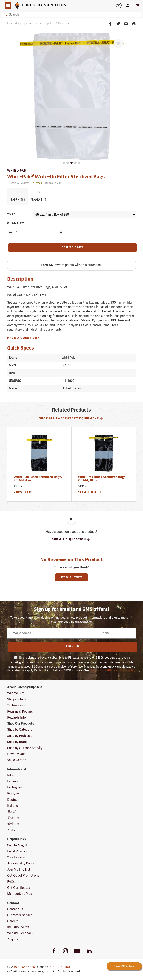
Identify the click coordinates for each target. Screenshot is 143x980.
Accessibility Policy (21, 863)
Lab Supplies (47, 23)
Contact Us (15, 909)
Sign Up (72, 647)
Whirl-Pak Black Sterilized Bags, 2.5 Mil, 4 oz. (38, 479)
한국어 (12, 830)
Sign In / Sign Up (19, 845)
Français (13, 794)
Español (13, 781)
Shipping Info (16, 699)
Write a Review (71, 577)
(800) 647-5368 (24, 967)
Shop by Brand (17, 742)
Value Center (16, 760)
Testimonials (16, 706)
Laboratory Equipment (21, 23)
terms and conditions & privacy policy (112, 671)
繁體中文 (13, 824)
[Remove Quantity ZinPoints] (10, 233)
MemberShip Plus (20, 894)
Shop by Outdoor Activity (25, 748)
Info (10, 775)
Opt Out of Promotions (23, 876)
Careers (13, 921)
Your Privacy (16, 857)
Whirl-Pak (17, 171)
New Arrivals (16, 754)
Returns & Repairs (20, 712)
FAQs (11, 882)
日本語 (12, 812)
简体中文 (13, 818)
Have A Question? (23, 338)
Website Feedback (20, 933)
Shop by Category (20, 730)
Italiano (13, 806)
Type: (12, 215)
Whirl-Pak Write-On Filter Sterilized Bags (56, 177)
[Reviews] (18, 183)
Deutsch (13, 800)
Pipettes (64, 23)
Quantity (16, 224)
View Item (25, 492)
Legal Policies (17, 851)
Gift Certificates (19, 888)
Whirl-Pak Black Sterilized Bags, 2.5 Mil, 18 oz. (102, 479)
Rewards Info (16, 718)
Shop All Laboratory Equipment (71, 419)
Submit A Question (71, 540)
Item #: (53, 183)
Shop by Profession (21, 736)
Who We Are (16, 693)
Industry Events (18, 927)
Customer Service (20, 915)
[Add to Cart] (73, 248)
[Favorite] (118, 43)
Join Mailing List (19, 870)
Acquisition (15, 940)
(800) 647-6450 (59, 967)
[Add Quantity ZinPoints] (61, 233)
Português (15, 787)
